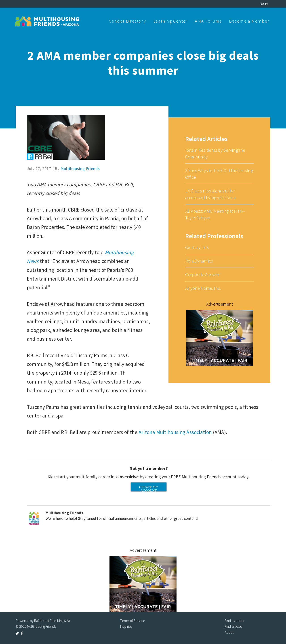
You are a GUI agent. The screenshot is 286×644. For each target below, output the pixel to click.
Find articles (233, 626)
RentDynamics (199, 261)
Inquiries (126, 626)
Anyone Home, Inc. (203, 288)
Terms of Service (133, 621)
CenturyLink (197, 247)
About (229, 632)
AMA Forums (208, 21)
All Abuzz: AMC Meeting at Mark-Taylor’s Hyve (215, 214)
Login (264, 4)
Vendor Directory (128, 21)
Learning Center (170, 21)
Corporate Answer (202, 274)
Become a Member (249, 21)
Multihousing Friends (80, 169)
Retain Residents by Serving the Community (215, 153)
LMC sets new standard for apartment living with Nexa (210, 194)
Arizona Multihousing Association (175, 432)
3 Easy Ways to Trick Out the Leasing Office (219, 174)
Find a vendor (235, 621)
